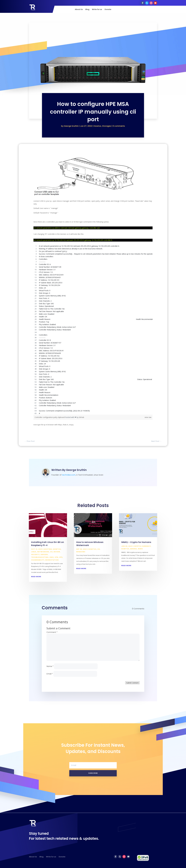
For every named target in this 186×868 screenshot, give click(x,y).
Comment (52, 632)
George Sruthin (71, 126)
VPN (56, 557)
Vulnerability (38, 560)
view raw (148, 417)
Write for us (97, 10)
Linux (34, 552)
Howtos (98, 126)
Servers (44, 554)
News (140, 549)
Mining (134, 549)
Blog (87, 10)
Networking (43, 552)
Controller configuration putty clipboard (50, 417)
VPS (61, 557)
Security (35, 554)
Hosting (48, 549)
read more (36, 577)
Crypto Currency (142, 546)
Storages (107, 126)
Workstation (52, 560)
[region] (93, 330)
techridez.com (69, 475)
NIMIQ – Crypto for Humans (136, 542)
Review (57, 552)
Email (50, 674)
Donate (108, 10)
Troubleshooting (40, 557)
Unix (52, 557)
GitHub (81, 417)
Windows (81, 552)
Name (50, 666)
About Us (79, 10)
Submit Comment (132, 683)
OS (51, 552)
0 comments (119, 126)
